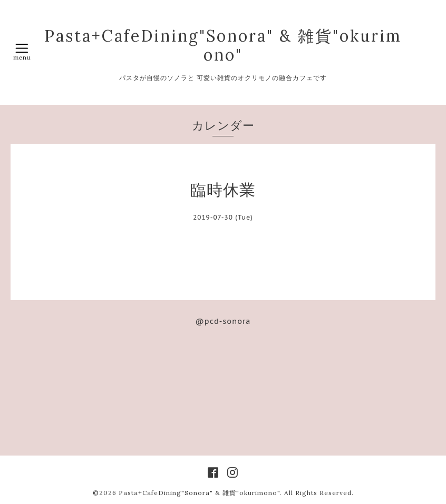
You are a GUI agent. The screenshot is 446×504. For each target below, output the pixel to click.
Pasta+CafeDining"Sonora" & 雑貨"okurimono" (223, 45)
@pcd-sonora (223, 321)
